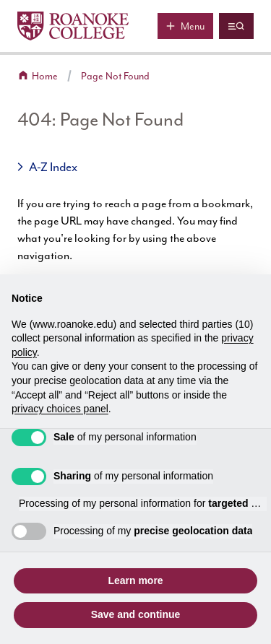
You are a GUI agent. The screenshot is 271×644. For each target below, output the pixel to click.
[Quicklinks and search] (236, 26)
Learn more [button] (135, 580)
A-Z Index (53, 167)
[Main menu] (185, 26)
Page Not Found (115, 76)
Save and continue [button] (136, 614)
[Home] (73, 26)
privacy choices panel (60, 409)
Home (45, 76)
